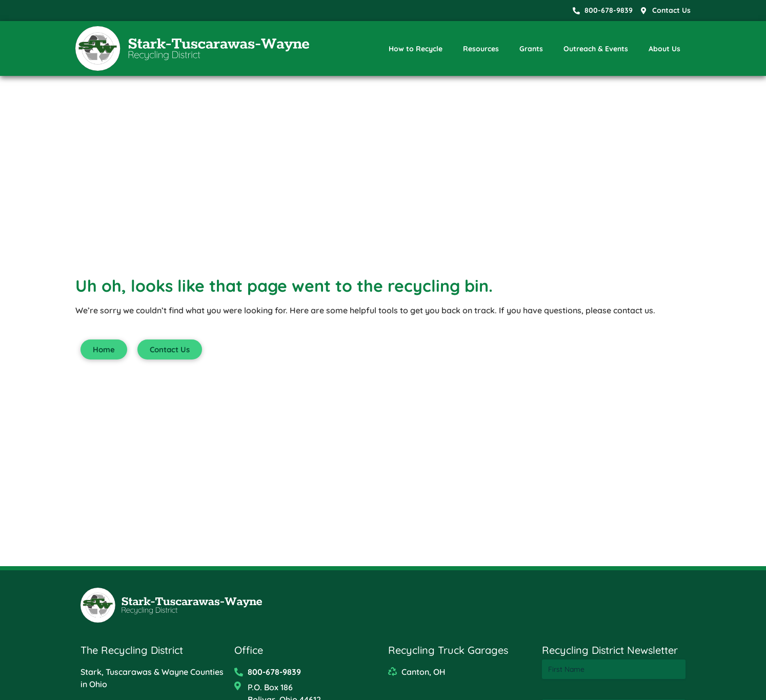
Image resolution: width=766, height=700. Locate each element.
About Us (664, 49)
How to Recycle (416, 49)
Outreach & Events (596, 49)
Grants (531, 49)
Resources (481, 49)
